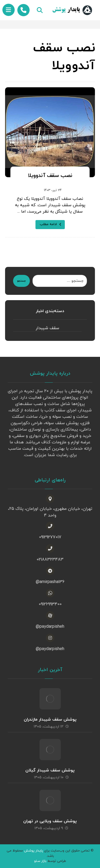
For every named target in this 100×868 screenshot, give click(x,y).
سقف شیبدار (47, 328)
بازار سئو (40, 861)
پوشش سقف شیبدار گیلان (50, 770)
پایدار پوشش (33, 851)
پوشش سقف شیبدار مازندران (50, 720)
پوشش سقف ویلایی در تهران (50, 821)
